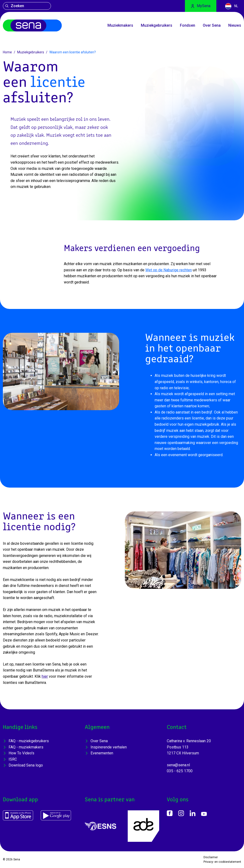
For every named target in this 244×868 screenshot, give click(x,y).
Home (7, 52)
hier (45, 676)
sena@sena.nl (178, 765)
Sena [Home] (17, 859)
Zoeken (15, 6)
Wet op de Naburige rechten (169, 270)
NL (232, 6)
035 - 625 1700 (180, 771)
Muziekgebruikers (31, 52)
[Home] (32, 25)
